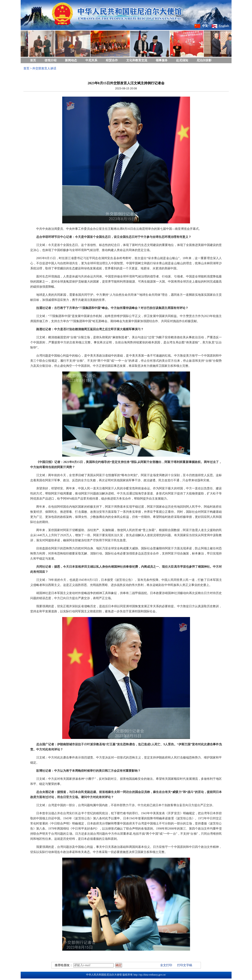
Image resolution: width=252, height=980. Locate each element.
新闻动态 (71, 60)
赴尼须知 (182, 60)
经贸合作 (112, 60)
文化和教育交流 (137, 60)
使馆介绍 (50, 60)
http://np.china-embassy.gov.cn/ (150, 975)
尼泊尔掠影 (204, 60)
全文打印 (166, 965)
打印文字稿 (185, 965)
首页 (33, 60)
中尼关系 (91, 60)
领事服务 (162, 60)
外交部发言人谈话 (44, 68)
